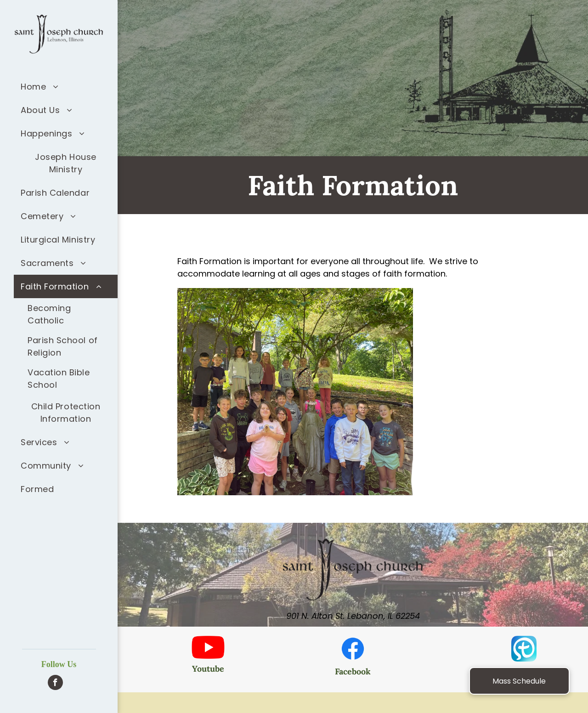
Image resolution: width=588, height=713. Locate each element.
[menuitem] (66, 87)
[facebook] (55, 684)
